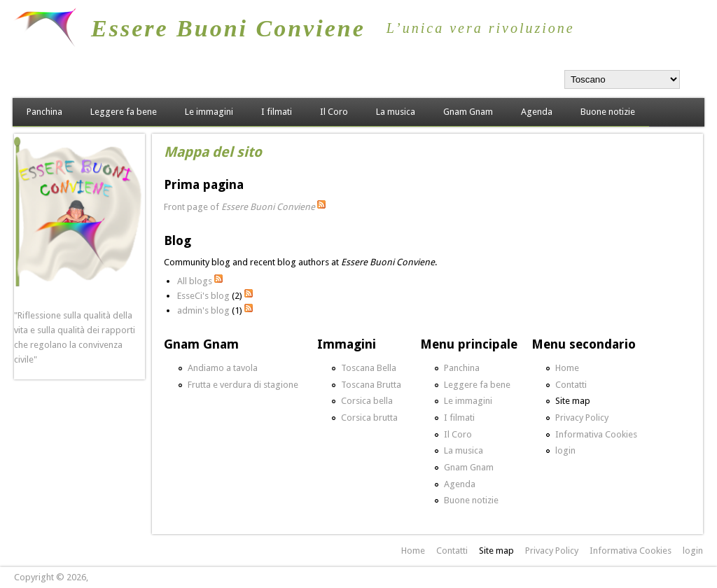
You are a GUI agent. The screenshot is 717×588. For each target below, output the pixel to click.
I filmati (277, 112)
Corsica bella (367, 401)
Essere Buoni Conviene (228, 28)
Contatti (571, 385)
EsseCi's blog (203, 296)
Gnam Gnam (468, 112)
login (565, 450)
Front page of (239, 207)
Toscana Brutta (371, 385)
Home (567, 368)
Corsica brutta (369, 418)
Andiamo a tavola (223, 368)
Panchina (44, 112)
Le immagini (209, 112)
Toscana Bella (369, 368)
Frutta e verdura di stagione (243, 385)
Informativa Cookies (596, 434)
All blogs (195, 281)
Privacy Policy (582, 418)
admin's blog (203, 310)
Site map (573, 401)
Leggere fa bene (124, 112)
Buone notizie (608, 112)
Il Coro (334, 112)
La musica (396, 112)
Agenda (537, 112)
